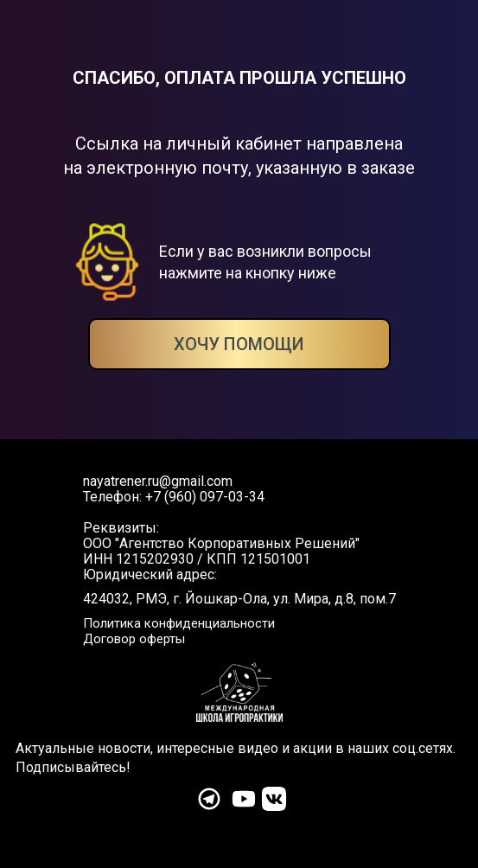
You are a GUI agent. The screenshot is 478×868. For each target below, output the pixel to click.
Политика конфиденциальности (179, 623)
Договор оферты (134, 639)
